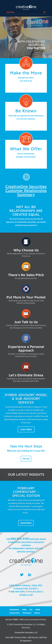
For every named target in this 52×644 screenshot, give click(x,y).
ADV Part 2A (33, 637)
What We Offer (26, 149)
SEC (31, 610)
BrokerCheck (14, 610)
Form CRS (9, 637)
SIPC (22, 620)
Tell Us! (26, 459)
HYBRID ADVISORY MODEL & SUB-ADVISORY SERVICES (26, 399)
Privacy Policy (15, 613)
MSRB (38, 610)
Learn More (26, 429)
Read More (26, 524)
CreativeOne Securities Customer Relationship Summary (26, 190)
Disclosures (27, 613)
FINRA (24, 610)
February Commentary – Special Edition (26, 493)
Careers (37, 613)
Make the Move (26, 73)
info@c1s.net (26, 595)
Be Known (26, 111)
